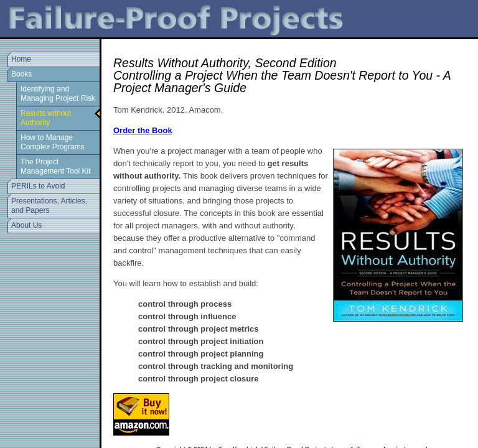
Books (21, 74)
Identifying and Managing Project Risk (58, 94)
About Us (26, 225)
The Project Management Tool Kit (56, 166)
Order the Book (143, 130)
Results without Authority (46, 118)
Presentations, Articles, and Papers (49, 206)
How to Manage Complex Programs (53, 142)
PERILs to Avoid (38, 186)
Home (21, 59)
